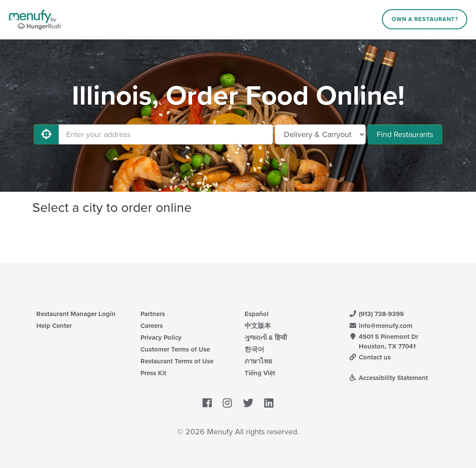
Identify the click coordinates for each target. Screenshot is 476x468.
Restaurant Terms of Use (177, 361)
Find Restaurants (405, 134)
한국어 (254, 349)
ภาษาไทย (258, 361)
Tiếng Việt (260, 373)
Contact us (370, 357)
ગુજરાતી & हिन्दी (266, 338)
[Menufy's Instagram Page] (227, 403)
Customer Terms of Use (175, 349)
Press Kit (153, 373)
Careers (152, 326)
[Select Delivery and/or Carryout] (320, 134)
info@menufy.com (381, 326)
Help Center (54, 326)
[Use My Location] (46, 134)
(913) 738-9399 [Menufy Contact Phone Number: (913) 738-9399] (376, 314)
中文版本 (258, 326)
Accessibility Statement (388, 378)
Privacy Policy (161, 338)
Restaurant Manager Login (76, 314)
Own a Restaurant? (425, 19)
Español (257, 314)
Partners (153, 314)
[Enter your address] (166, 134)
